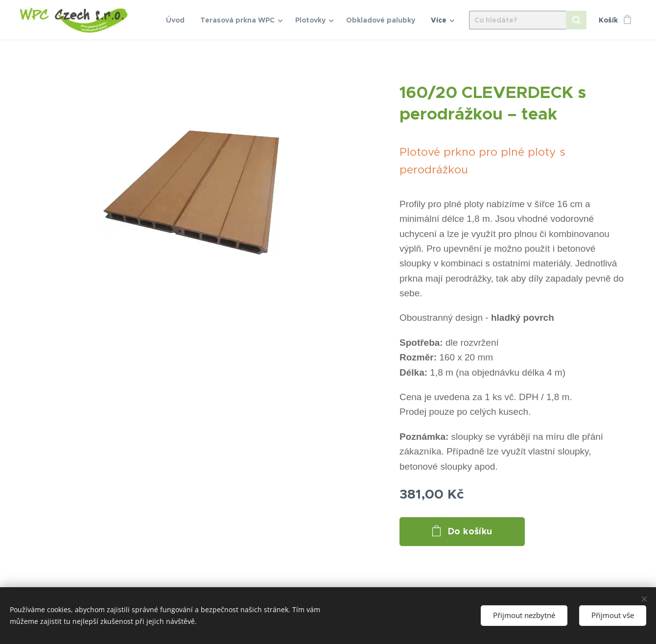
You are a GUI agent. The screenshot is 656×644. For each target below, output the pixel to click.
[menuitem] (178, 20)
